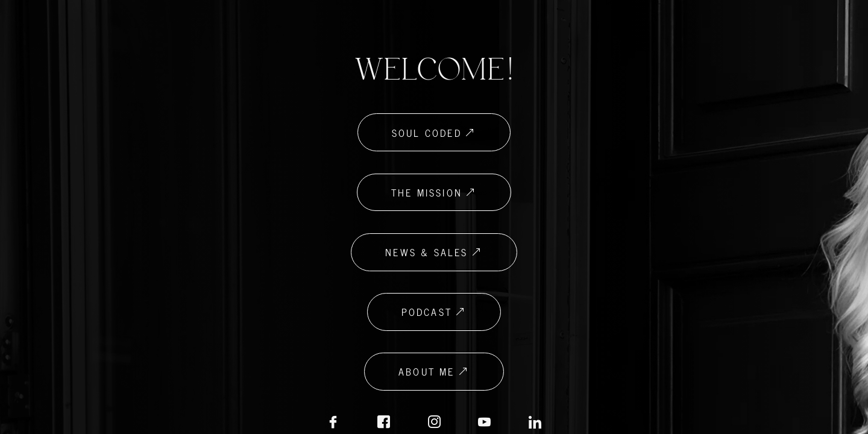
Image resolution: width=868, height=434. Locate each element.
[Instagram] (434, 423)
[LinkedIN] (485, 423)
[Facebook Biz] (383, 423)
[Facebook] (333, 423)
